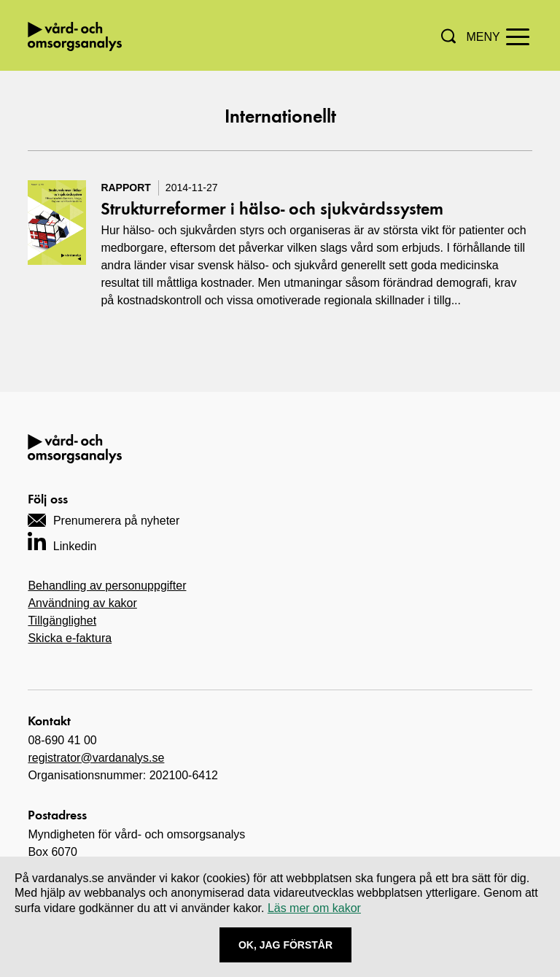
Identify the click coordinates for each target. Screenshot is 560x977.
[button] (448, 36)
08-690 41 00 (62, 740)
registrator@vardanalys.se (96, 758)
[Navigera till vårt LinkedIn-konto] (62, 541)
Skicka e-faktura (70, 638)
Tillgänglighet (62, 621)
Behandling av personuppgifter (107, 586)
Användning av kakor (82, 603)
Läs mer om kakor (314, 908)
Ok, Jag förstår (285, 945)
